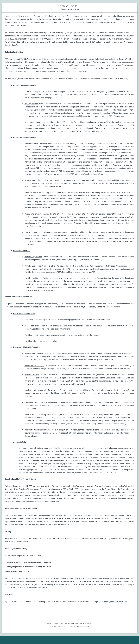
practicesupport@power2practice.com (112, 601)
